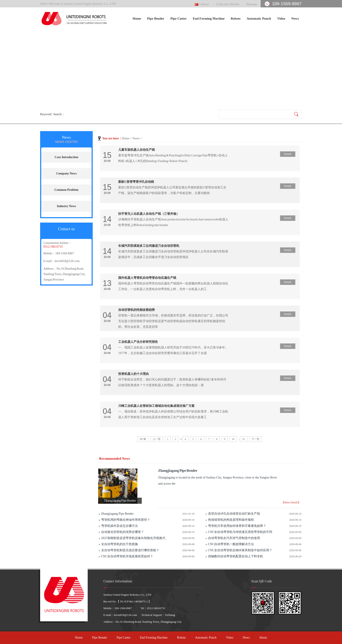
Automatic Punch (259, 19)
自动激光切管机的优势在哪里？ (123, 532)
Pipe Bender (156, 19)
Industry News (67, 206)
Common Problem (67, 190)
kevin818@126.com (67, 261)
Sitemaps (252, 4)
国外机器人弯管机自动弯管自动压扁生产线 (147, 278)
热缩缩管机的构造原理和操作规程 (231, 520)
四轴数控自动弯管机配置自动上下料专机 (236, 556)
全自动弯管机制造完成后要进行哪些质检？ (130, 550)
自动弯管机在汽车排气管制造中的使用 (234, 538)
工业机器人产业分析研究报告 (138, 342)
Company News (67, 173)
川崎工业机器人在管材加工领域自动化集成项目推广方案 (156, 406)
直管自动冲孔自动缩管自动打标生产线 (234, 514)
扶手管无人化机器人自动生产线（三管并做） (149, 214)
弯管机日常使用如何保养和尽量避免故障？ (237, 526)
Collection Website (228, 4)
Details (288, 154)
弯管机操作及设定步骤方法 (120, 526)
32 (244, 439)
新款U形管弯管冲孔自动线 (136, 182)
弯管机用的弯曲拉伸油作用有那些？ (126, 520)
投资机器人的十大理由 (133, 374)
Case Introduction (66, 157)
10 (233, 439)
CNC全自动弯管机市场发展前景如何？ (127, 556)
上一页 (157, 439)
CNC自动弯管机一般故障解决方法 (231, 544)
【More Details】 (291, 502)
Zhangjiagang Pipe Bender (117, 514)
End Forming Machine (209, 19)
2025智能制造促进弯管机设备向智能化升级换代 (133, 538)
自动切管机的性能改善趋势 (137, 310)
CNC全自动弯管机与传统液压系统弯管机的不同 (240, 532)
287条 (143, 439)
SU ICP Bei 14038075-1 (134, 601)
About (263, 638)
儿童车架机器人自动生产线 (137, 150)
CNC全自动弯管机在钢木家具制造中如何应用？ (240, 550)
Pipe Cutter (179, 19)
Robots (236, 19)
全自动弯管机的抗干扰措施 (120, 544)
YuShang (170, 615)
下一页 (255, 439)
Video (281, 19)
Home (137, 19)
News (295, 19)
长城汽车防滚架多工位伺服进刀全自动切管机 (149, 246)
